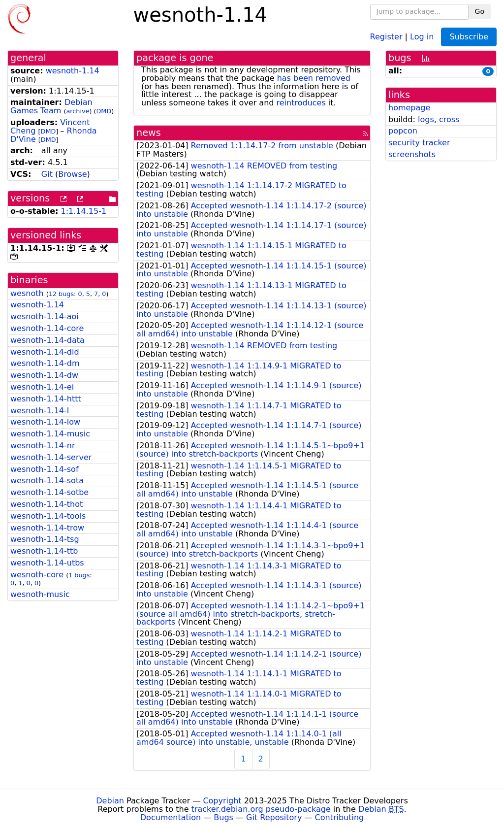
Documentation (171, 817)
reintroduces (301, 103)
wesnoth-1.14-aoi (45, 316)
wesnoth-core (37, 575)
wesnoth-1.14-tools (48, 516)
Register (386, 36)
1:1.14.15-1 (84, 211)
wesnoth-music (40, 594)
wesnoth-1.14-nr (43, 446)
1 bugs (79, 575)
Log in (422, 36)
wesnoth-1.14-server (51, 457)
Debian (110, 801)
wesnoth (27, 293)
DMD (104, 111)
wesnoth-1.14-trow (47, 528)
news (149, 133)
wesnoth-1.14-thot (47, 504)
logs (426, 119)
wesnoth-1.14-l (40, 411)
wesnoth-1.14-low (45, 422)
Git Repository (274, 817)
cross (449, 119)
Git (47, 174)
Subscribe (469, 37)
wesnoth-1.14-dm (45, 363)
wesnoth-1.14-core (47, 328)
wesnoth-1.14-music (50, 434)
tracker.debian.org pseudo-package (261, 809)
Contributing (340, 817)
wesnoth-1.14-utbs (47, 563)
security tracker (419, 143)
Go (480, 11)
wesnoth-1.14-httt (46, 399)
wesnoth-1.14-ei (42, 387)
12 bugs (61, 294)
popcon (403, 131)
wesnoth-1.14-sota (47, 481)
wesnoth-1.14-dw (44, 375)
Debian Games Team (51, 106)
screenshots (412, 154)
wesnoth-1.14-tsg (45, 539)
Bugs (223, 817)
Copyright (222, 801)
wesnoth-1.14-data (47, 340)
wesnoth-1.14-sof (45, 469)
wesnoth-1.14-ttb (44, 551)
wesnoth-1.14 (73, 71)
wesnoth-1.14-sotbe (49, 492)
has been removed (314, 78)
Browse (72, 174)
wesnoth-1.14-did (45, 352)
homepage (409, 108)
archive (78, 111)
